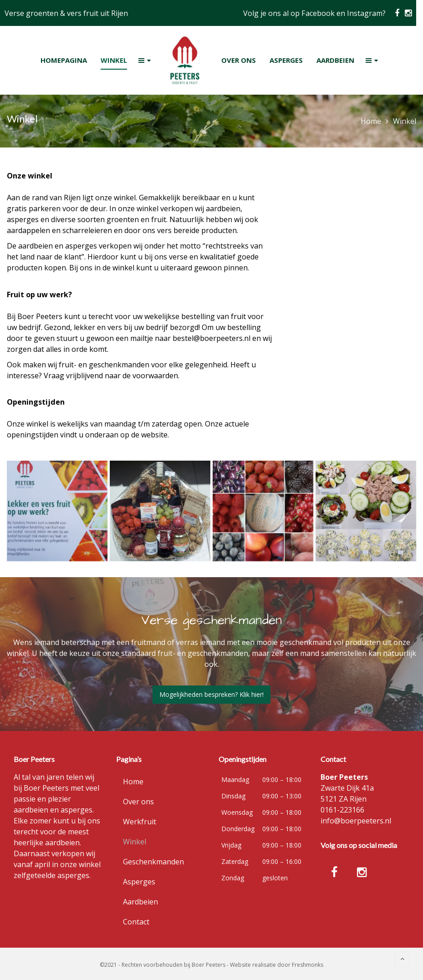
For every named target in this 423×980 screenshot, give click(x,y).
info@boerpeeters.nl (356, 821)
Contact (136, 922)
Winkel (135, 842)
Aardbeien (140, 902)
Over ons (138, 802)
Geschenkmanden (153, 862)
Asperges (139, 882)
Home (371, 121)
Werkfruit (140, 822)
